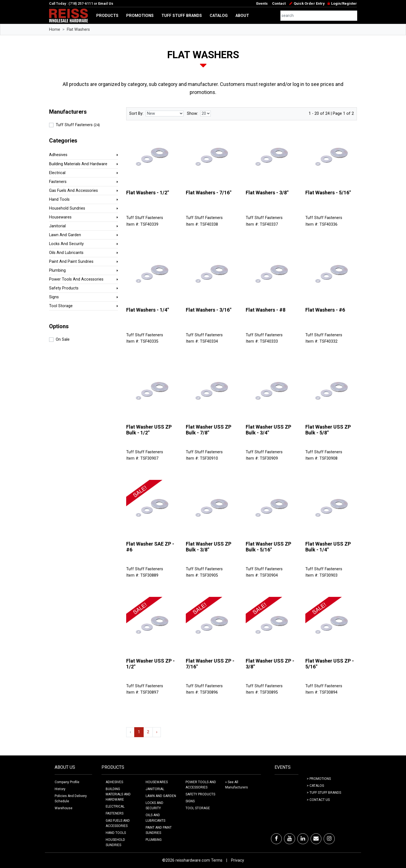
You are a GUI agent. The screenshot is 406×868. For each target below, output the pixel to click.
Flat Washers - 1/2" (148, 193)
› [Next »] (157, 732)
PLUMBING (154, 840)
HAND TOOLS (116, 833)
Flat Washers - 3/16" (209, 310)
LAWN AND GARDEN (161, 796)
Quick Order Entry (309, 3)
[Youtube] (290, 839)
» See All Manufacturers (237, 785)
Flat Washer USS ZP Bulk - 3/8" (209, 547)
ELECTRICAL (115, 806)
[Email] (316, 839)
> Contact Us (318, 800)
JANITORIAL (155, 789)
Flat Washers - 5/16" (328, 193)
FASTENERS (115, 813)
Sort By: (136, 114)
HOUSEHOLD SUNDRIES (115, 842)
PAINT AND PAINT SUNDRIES (159, 830)
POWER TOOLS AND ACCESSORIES (201, 785)
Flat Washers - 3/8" (267, 193)
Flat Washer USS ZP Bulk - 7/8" (209, 430)
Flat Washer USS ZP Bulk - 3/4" (268, 430)
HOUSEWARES (157, 782)
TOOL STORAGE (198, 808)
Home (55, 30)
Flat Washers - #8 (266, 310)
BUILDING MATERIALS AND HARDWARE (118, 794)
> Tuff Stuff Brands (324, 793)
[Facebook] (276, 839)
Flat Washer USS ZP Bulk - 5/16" (268, 547)
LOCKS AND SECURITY (154, 805)
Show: (192, 114)
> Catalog (315, 786)
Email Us (106, 3)
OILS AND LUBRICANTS (155, 818)
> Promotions (319, 779)
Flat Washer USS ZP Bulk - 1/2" (149, 430)
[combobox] (319, 16)
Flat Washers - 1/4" (148, 310)
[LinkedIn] (303, 839)
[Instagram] (329, 839)
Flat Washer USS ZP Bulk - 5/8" (328, 430)
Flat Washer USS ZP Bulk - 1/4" (328, 547)
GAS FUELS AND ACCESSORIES (118, 823)
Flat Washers (78, 30)
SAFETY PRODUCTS (200, 794)
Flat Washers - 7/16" (209, 193)
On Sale (63, 339)
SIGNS (190, 801)
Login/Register (344, 3)
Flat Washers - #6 (325, 310)
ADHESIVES (114, 782)
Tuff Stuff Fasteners (78, 125)
